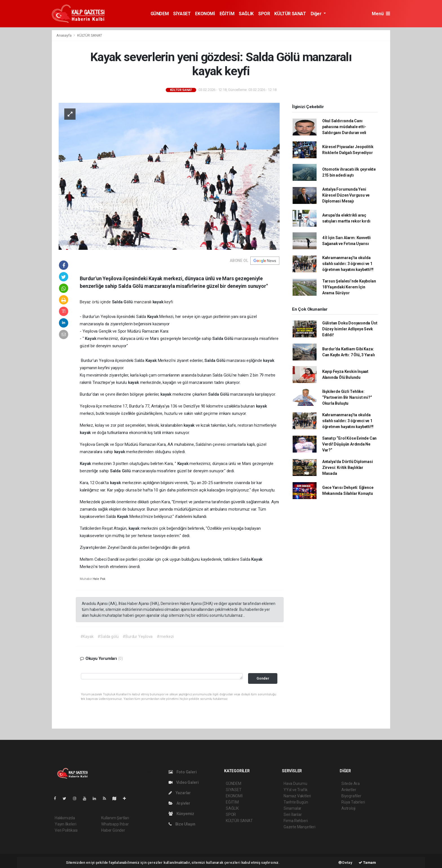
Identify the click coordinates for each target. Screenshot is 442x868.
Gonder (263, 678)
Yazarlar (180, 793)
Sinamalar (292, 808)
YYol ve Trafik (295, 790)
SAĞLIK (246, 14)
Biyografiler (351, 796)
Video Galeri (184, 782)
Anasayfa (64, 35)
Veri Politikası (66, 830)
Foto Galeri (183, 772)
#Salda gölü (108, 636)
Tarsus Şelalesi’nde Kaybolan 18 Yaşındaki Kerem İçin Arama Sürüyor (349, 287)
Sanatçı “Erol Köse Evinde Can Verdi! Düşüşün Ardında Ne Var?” (349, 444)
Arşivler (179, 803)
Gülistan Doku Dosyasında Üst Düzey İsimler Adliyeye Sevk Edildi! (350, 329)
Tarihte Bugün (296, 802)
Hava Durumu (295, 784)
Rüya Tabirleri (353, 802)
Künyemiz (181, 814)
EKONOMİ (205, 14)
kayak (159, 302)
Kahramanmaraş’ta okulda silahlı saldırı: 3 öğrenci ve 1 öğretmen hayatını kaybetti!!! (348, 264)
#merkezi (165, 636)
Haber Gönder (113, 830)
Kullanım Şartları (115, 818)
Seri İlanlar (293, 814)
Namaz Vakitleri (297, 796)
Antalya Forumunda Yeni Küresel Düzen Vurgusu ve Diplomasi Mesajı (346, 195)
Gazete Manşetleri (300, 827)
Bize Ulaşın (182, 824)
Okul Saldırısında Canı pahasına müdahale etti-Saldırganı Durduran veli (344, 127)
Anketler (349, 790)
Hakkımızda (65, 818)
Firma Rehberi (296, 821)
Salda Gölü (123, 302)
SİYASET (182, 14)
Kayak (153, 317)
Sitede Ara (351, 784)
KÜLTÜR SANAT (290, 14)
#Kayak (87, 636)
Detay (345, 863)
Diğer (317, 14)
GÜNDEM (160, 14)
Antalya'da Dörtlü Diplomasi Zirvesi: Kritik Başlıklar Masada (348, 468)
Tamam (367, 863)
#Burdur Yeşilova (138, 636)
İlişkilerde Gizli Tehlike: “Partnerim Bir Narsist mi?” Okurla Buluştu (347, 397)
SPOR (264, 14)
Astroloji (348, 808)
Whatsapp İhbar (115, 824)
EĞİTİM (227, 14)
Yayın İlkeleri (65, 824)
